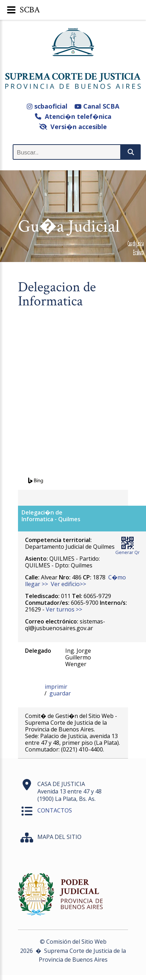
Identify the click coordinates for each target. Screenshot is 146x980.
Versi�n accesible (73, 127)
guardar (60, 693)
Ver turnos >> (64, 609)
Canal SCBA (97, 106)
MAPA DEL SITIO (59, 837)
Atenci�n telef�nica (73, 116)
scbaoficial (47, 106)
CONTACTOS (55, 810)
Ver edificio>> (68, 584)
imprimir (56, 687)
